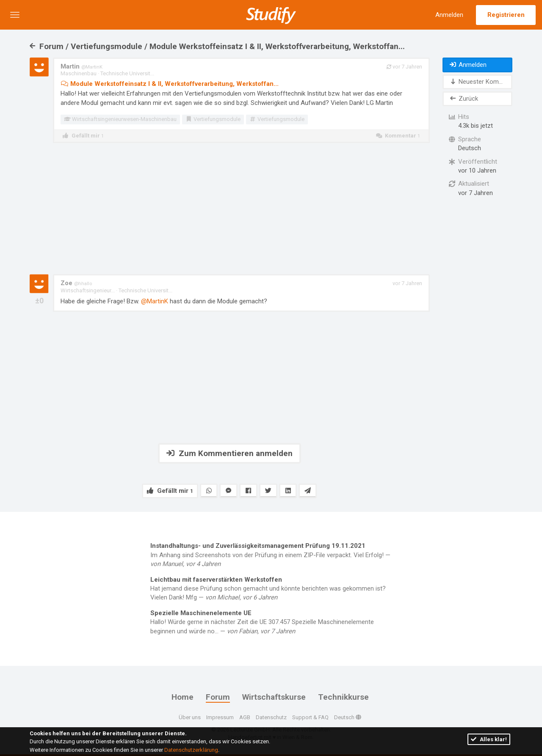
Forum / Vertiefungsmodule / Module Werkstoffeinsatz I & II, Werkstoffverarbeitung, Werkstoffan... (217, 46)
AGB (245, 717)
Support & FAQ (310, 717)
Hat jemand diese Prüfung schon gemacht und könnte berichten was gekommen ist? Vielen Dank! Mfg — (271, 588)
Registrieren (506, 15)
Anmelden (449, 15)
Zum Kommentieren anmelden (230, 453)
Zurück (463, 99)
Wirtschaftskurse (274, 697)
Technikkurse (343, 697)
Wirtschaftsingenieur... (88, 290)
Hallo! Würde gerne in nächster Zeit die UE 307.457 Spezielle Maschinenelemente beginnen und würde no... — (271, 622)
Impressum (220, 717)
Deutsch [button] (348, 717)
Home (183, 697)
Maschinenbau (79, 73)
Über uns (190, 717)
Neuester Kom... (476, 82)
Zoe (76, 283)
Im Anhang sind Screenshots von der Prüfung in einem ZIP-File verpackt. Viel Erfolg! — (271, 555)
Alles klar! (489, 739)
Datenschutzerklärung (191, 750)
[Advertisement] (230, 209)
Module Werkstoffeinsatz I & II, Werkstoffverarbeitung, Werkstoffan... (170, 84)
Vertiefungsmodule (213, 119)
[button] (15, 15)
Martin (82, 66)
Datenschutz (271, 717)
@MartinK (155, 301)
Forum (218, 697)
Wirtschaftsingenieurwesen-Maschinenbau (120, 119)
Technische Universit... (127, 73)
